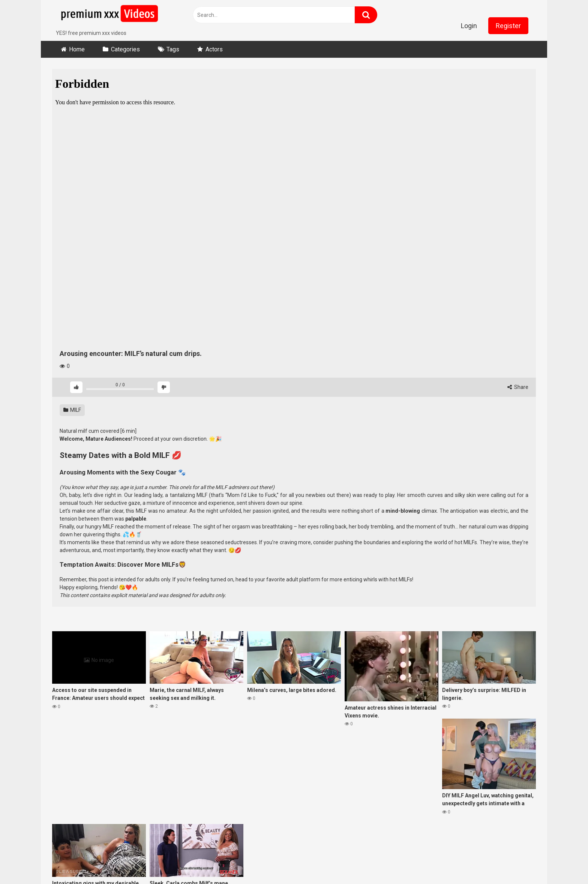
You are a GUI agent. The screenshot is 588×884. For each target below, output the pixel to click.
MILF (72, 410)
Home (77, 49)
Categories (125, 49)
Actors (214, 49)
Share (518, 387)
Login (469, 26)
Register (508, 26)
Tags (173, 49)
